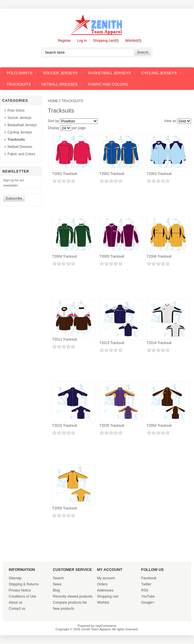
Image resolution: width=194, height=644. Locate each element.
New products (63, 609)
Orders (103, 584)
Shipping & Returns (24, 584)
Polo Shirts (19, 73)
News (57, 584)
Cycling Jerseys (159, 73)
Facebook (149, 578)
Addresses (105, 590)
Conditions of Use (22, 596)
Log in (82, 41)
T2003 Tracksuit (159, 174)
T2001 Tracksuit (65, 174)
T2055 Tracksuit (65, 508)
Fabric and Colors (108, 84)
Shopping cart (108, 596)
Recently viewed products (73, 596)
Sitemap (15, 578)
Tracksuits (19, 84)
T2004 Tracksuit (65, 256)
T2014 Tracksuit (159, 343)
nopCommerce (106, 626)
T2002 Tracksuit (112, 174)
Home (53, 101)
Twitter (146, 584)
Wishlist (103, 603)
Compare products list (70, 603)
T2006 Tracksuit (159, 256)
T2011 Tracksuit (65, 339)
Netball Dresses (60, 84)
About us (16, 603)
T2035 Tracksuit (112, 426)
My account (106, 578)
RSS (145, 590)
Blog (56, 590)
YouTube (148, 596)
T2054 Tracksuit (159, 426)
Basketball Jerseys (110, 73)
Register (64, 41)
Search (58, 578)
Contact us (17, 609)
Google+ (148, 603)
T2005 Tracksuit (112, 256)
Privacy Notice (20, 590)
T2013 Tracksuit (112, 343)
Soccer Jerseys (60, 73)
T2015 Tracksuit (65, 426)
